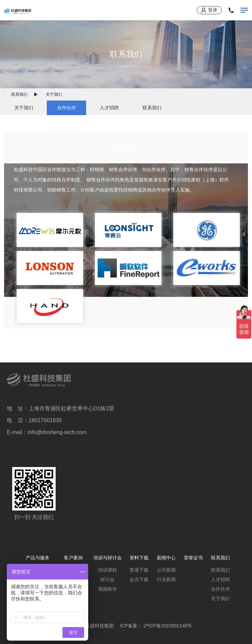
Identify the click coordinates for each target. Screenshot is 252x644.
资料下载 (139, 558)
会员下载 (139, 579)
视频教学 (108, 589)
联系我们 (19, 94)
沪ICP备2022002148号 (168, 626)
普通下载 (139, 570)
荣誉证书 (193, 558)
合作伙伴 (66, 108)
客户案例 (73, 558)
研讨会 (108, 579)
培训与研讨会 (108, 558)
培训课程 (108, 570)
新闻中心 (166, 558)
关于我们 (24, 108)
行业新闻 (166, 579)
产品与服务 (38, 558)
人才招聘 (109, 108)
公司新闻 (166, 570)
